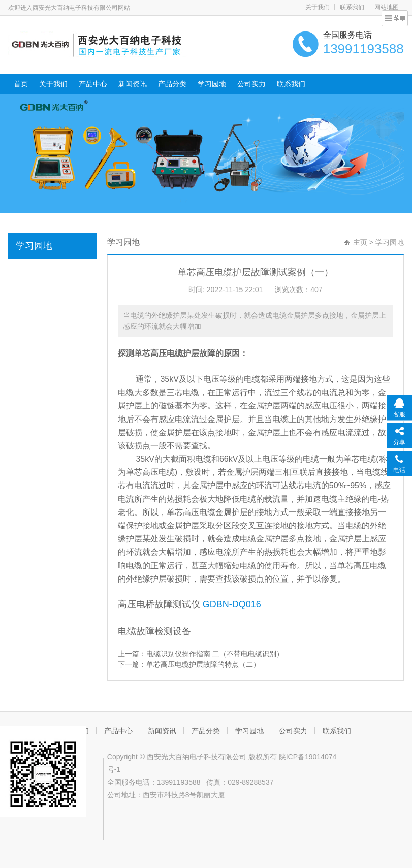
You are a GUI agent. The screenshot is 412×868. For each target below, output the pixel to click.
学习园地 (212, 84)
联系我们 (352, 7)
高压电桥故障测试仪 (159, 604)
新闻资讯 (133, 84)
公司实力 (251, 84)
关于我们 (318, 7)
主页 (360, 242)
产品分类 (172, 84)
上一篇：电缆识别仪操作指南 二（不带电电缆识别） (201, 654)
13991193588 (179, 782)
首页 (21, 84)
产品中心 (93, 84)
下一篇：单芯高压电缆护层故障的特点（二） (189, 664)
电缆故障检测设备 (154, 631)
